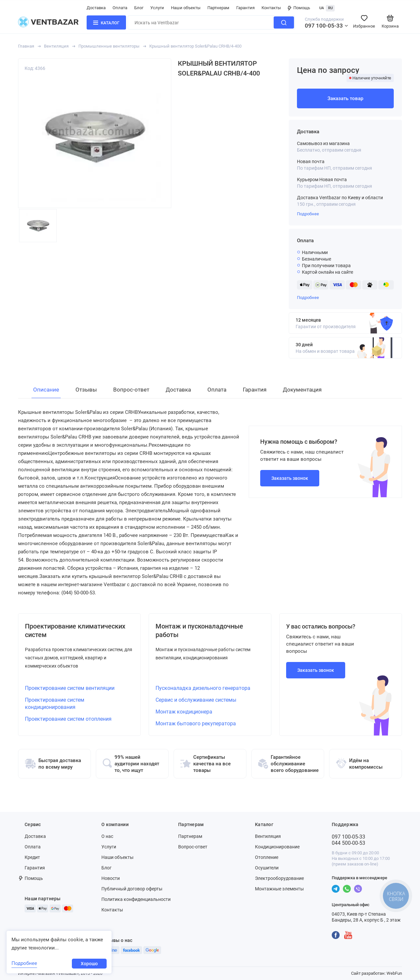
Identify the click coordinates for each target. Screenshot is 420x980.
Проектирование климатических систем (75, 630)
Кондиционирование (277, 847)
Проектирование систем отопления (68, 719)
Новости (111, 878)
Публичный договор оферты (132, 889)
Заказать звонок (290, 478)
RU (330, 8)
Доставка (96, 8)
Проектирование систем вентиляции (70, 688)
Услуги (157, 8)
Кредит (32, 857)
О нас (107, 836)
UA (322, 8)
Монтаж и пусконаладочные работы (199, 630)
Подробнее (308, 214)
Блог (139, 8)
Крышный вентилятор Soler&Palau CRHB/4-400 (195, 46)
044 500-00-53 (348, 843)
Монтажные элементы (279, 889)
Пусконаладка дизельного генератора (203, 688)
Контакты (271, 8)
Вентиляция (56, 46)
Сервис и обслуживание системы (196, 700)
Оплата (120, 8)
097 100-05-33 (324, 26)
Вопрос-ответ (193, 847)
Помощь (299, 8)
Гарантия (245, 8)
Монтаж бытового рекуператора (196, 724)
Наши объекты (186, 8)
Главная (26, 46)
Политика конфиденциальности (136, 899)
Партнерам (218, 8)
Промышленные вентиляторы (109, 46)
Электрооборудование (279, 878)
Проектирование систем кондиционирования (55, 703)
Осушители (267, 868)
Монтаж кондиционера (184, 712)
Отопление (267, 857)
